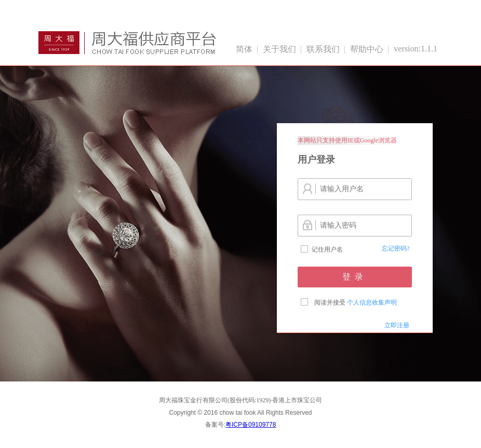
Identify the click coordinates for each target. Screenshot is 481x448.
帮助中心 (367, 49)
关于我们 (279, 49)
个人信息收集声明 (372, 302)
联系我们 (323, 49)
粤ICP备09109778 (251, 425)
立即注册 (397, 325)
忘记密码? (396, 248)
